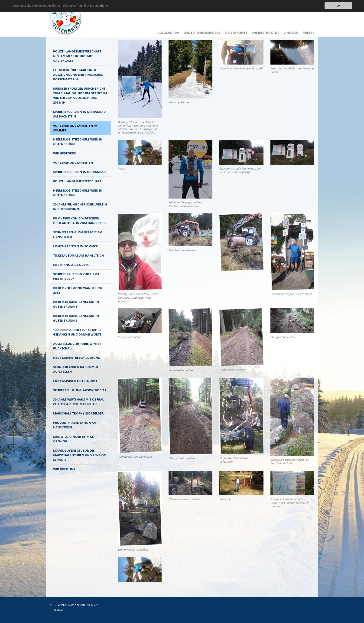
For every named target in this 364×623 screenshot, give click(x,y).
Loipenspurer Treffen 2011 (75, 381)
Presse (309, 33)
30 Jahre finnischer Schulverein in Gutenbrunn (80, 207)
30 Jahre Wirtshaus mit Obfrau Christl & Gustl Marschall (79, 402)
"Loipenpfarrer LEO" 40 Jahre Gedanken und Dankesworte (77, 332)
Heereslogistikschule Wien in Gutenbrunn (78, 142)
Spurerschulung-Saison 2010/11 (80, 390)
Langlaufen (168, 33)
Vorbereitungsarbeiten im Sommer (75, 128)
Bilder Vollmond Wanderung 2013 (78, 290)
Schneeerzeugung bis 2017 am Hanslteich (78, 235)
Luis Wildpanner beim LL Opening (73, 439)
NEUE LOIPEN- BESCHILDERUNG (77, 358)
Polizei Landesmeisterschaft (77, 181)
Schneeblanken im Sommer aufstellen (76, 369)
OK (338, 6)
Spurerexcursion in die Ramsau (80, 172)
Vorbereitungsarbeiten (73, 163)
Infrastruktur (266, 33)
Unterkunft (236, 33)
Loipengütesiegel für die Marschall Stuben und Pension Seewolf (80, 455)
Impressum (58, 610)
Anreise (291, 33)
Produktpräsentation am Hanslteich (75, 425)
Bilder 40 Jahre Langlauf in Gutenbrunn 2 (76, 318)
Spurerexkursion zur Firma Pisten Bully (76, 276)
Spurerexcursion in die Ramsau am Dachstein (80, 114)
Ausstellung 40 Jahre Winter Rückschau (77, 346)
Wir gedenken (65, 153)
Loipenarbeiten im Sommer (75, 246)
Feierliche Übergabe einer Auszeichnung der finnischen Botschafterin (78, 75)
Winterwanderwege (202, 33)
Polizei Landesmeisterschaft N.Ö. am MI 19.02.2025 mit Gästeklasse (77, 56)
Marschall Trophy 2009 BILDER (78, 413)
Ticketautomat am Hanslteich (78, 255)
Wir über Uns (64, 469)
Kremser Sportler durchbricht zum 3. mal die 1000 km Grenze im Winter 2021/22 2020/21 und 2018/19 (80, 95)
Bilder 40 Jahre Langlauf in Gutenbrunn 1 (76, 304)
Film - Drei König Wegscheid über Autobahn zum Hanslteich (80, 221)
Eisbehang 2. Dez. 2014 (71, 265)
